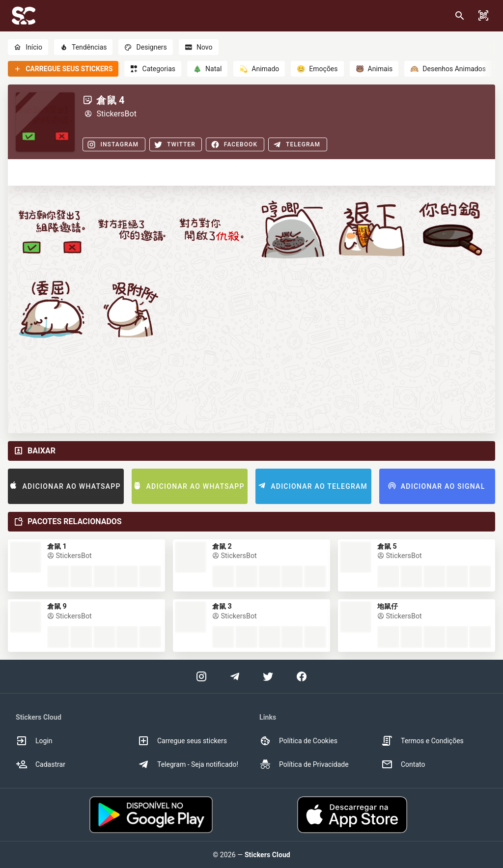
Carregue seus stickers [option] (182, 741)
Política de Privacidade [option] (304, 764)
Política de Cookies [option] (298, 741)
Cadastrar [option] (41, 764)
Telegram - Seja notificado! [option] (188, 764)
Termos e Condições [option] (422, 741)
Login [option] (34, 741)
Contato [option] (403, 764)
